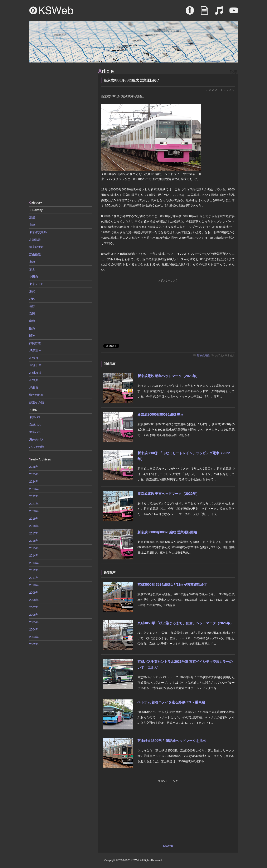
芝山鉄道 (35, 254)
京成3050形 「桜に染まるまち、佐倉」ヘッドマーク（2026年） (185, 623)
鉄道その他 (37, 402)
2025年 (34, 474)
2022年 (34, 496)
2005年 (34, 622)
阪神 (32, 336)
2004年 (34, 629)
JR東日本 (35, 350)
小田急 (34, 276)
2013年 (34, 563)
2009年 (34, 593)
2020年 (34, 511)
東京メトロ (37, 284)
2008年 (34, 600)
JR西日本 (35, 365)
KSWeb (51, 10)
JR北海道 (35, 373)
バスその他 (37, 447)
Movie (234, 13)
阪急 (32, 328)
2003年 (34, 637)
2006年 (34, 615)
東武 (32, 291)
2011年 (34, 578)
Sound (219, 13)
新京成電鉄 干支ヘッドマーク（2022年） (168, 494)
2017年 (34, 533)
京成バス (35, 425)
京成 (32, 217)
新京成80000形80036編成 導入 (161, 415)
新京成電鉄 (203, 355)
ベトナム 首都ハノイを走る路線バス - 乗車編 (171, 702)
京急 (32, 225)
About (190, 13)
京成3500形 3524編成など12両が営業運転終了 (172, 585)
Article (204, 13)
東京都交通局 (38, 232)
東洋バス (35, 417)
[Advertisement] (60, 131)
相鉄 (32, 299)
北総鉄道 (35, 240)
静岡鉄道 (35, 343)
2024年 (34, 482)
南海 (32, 321)
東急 (32, 262)
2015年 (34, 548)
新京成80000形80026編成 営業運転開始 (167, 532)
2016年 (34, 541)
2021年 (34, 504)
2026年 (34, 467)
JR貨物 (34, 388)
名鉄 (32, 306)
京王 (32, 269)
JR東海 (34, 358)
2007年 (34, 607)
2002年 (34, 644)
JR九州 (34, 380)
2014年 (34, 555)
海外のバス (37, 439)
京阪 (32, 314)
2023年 (34, 489)
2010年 (34, 585)
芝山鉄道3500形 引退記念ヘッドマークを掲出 (172, 741)
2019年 (34, 519)
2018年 (34, 526)
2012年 (34, 570)
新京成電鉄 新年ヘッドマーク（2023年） (168, 376)
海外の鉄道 (37, 395)
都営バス (35, 432)
